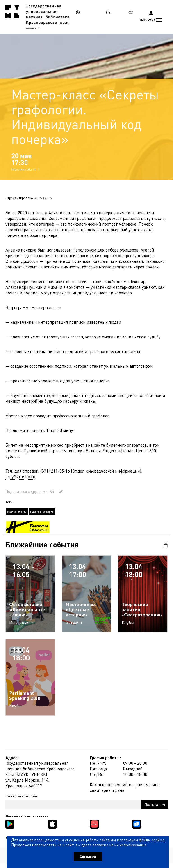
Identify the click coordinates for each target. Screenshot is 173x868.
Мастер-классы (17, 512)
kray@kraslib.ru (20, 477)
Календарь (166, 545)
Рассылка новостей (21, 796)
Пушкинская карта (42, 512)
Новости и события (24, 169)
